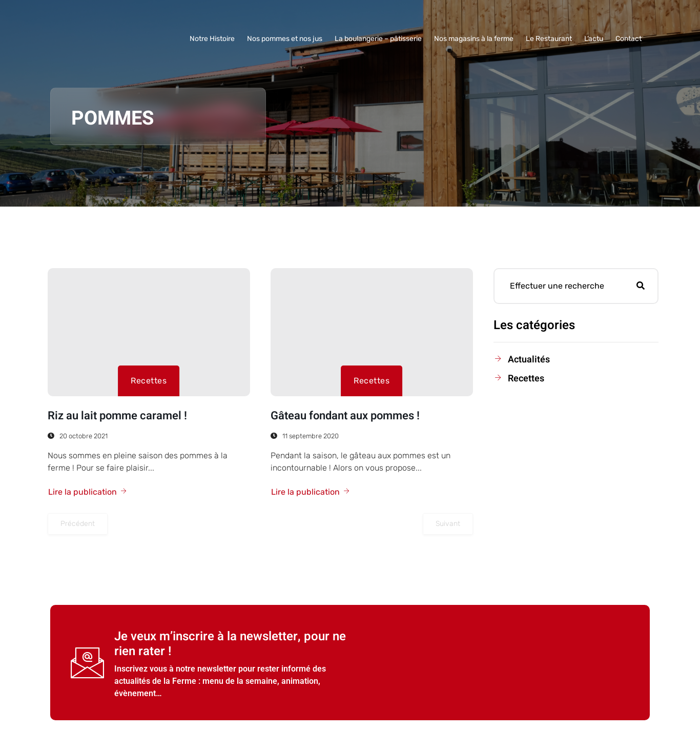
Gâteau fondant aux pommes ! (345, 416)
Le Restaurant (549, 39)
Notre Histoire (212, 39)
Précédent (78, 524)
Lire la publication (88, 492)
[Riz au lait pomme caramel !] (149, 332)
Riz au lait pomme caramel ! (117, 416)
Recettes (149, 381)
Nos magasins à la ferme (474, 39)
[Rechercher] (641, 286)
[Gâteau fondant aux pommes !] (372, 332)
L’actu (594, 39)
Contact (629, 39)
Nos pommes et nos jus (285, 39)
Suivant (448, 524)
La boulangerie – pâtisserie (378, 39)
